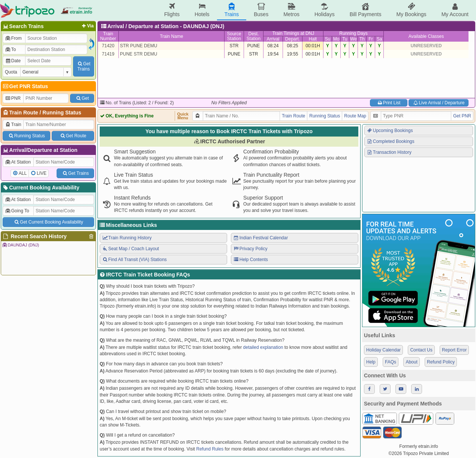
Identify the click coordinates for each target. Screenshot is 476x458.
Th (362, 39)
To (10, 50)
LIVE (42, 173)
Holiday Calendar (383, 350)
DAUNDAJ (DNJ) (20, 245)
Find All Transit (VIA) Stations (134, 260)
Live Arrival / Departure (439, 103)
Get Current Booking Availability (48, 222)
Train (13, 125)
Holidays (325, 10)
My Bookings (411, 10)
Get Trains (75, 173)
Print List (388, 103)
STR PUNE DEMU (138, 46)
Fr (370, 39)
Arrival (273, 39)
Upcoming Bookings (390, 131)
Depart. (293, 39)
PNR (13, 98)
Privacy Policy (250, 249)
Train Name (171, 36)
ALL (23, 173)
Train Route (24, 113)
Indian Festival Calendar (260, 238)
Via (87, 26)
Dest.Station (254, 36)
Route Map (355, 116)
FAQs (391, 362)
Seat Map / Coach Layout (130, 249)
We (353, 39)
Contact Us (421, 350)
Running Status (62, 113)
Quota (11, 72)
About (411, 362)
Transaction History (389, 152)
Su (328, 39)
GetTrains (84, 66)
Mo (336, 39)
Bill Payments (366, 10)
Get (82, 98)
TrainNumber (108, 36)
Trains (232, 10)
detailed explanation (263, 347)
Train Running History (127, 238)
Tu (345, 39)
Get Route (73, 136)
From (13, 38)
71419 (108, 54)
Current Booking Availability (41, 188)
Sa (379, 39)
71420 (108, 46)
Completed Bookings (391, 141)
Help (371, 362)
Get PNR (462, 116)
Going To (17, 211)
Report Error (454, 350)
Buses (261, 10)
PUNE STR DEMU (138, 54)
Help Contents (251, 260)
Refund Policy (441, 362)
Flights (172, 10)
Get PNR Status (25, 86)
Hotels (202, 10)
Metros (291, 10)
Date (13, 61)
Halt (313, 39)
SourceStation (234, 36)
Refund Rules (210, 449)
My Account (455, 10)
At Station (18, 162)
